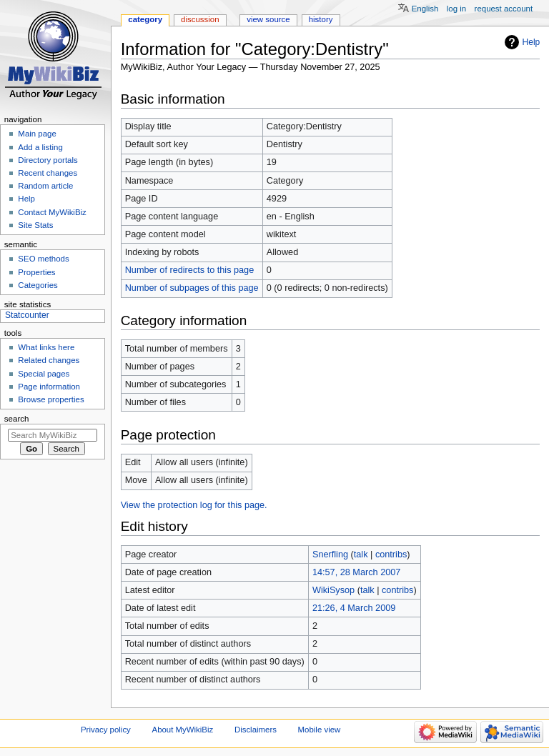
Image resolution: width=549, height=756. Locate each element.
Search (17, 419)
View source (268, 19)
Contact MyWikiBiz (52, 212)
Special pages (44, 374)
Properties (36, 272)
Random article (45, 186)
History (321, 19)
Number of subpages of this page (192, 288)
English (425, 9)
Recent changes (48, 173)
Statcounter (27, 315)
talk (361, 554)
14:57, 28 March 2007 (356, 572)
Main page (37, 134)
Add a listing (40, 147)
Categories (38, 285)
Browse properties (51, 399)
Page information (49, 387)
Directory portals (48, 160)
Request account (504, 9)
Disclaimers (256, 730)
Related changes (49, 360)
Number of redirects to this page (190, 270)
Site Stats (35, 225)
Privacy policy (106, 730)
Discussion (200, 19)
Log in (456, 9)
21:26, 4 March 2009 (354, 608)
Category (145, 19)
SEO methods (43, 259)
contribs (391, 554)
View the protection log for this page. (194, 505)
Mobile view (320, 730)
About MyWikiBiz (183, 730)
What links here (46, 347)
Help (531, 42)
